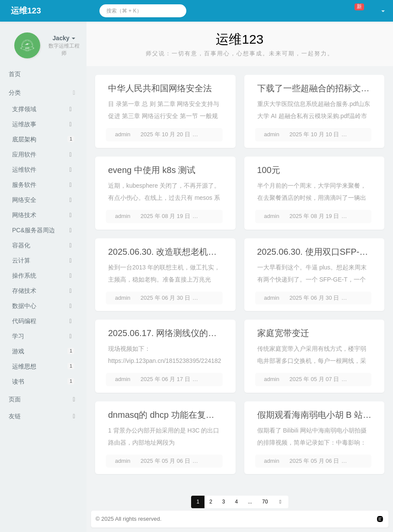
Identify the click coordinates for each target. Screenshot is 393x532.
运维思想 (43, 366)
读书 (43, 381)
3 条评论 (210, 216)
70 (265, 502)
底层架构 (43, 139)
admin (123, 134)
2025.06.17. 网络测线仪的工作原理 (175, 333)
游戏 (43, 351)
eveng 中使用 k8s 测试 (152, 170)
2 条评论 (210, 298)
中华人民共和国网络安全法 (160, 88)
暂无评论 (210, 134)
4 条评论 (358, 379)
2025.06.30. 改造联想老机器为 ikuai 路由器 (191, 252)
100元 (269, 170)
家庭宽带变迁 (283, 333)
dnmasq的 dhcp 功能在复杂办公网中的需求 (192, 415)
